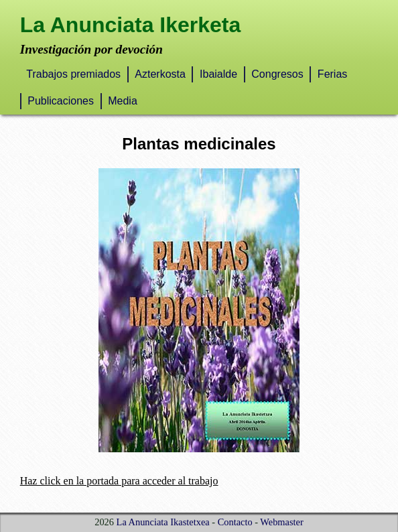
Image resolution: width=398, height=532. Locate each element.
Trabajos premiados (73, 74)
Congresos (277, 74)
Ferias (332, 74)
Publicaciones (61, 101)
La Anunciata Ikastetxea (163, 522)
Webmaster (281, 522)
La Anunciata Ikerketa (131, 25)
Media (123, 101)
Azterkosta (160, 74)
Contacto (235, 522)
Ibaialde (218, 74)
